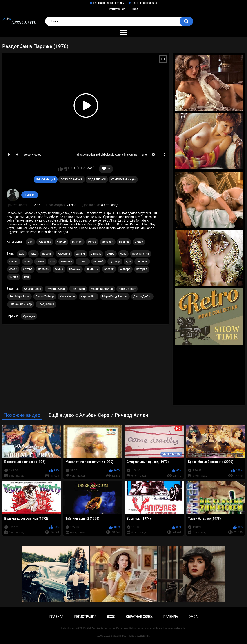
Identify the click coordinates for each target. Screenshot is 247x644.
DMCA (193, 617)
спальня (142, 262)
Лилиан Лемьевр (21, 304)
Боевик (124, 242)
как (27, 277)
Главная (57, 617)
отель (40, 262)
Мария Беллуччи (102, 289)
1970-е (14, 277)
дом (22, 254)
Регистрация (117, 9)
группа (14, 262)
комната (66, 262)
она (52, 262)
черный (99, 262)
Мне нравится (61, 169)
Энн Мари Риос (20, 297)
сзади (13, 269)
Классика (45, 242)
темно (59, 269)
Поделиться (97, 180)
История (108, 242)
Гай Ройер (78, 289)
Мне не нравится (66, 169)
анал (27, 262)
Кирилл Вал (89, 297)
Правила (171, 617)
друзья (28, 269)
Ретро (92, 242)
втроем (83, 262)
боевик (109, 269)
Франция (29, 316)
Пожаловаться (71, 180)
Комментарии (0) (123, 180)
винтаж (96, 254)
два (128, 262)
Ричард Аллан (56, 289)
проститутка (141, 254)
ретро (111, 254)
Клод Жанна (46, 304)
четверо (125, 269)
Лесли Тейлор (45, 297)
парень (47, 254)
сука (33, 254)
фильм (80, 254)
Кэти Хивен (67, 297)
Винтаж (77, 242)
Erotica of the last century (109, 3)
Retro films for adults (144, 3)
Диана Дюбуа (142, 297)
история (142, 269)
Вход (135, 9)
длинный (92, 269)
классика (64, 254)
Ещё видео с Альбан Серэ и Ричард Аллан (98, 415)
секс (123, 254)
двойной (75, 269)
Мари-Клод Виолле (115, 297)
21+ (30, 242)
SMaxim (30, 195)
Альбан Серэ (32, 289)
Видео (139, 242)
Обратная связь (139, 617)
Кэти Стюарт (127, 289)
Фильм (62, 242)
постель (43, 269)
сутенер (115, 262)
